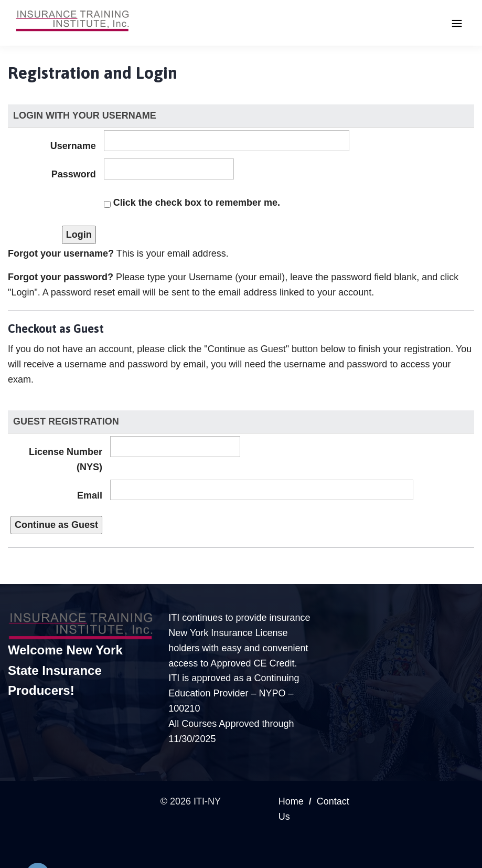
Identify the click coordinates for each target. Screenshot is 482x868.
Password (74, 174)
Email (90, 495)
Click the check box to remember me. (197, 203)
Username (73, 146)
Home (291, 801)
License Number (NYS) (66, 459)
